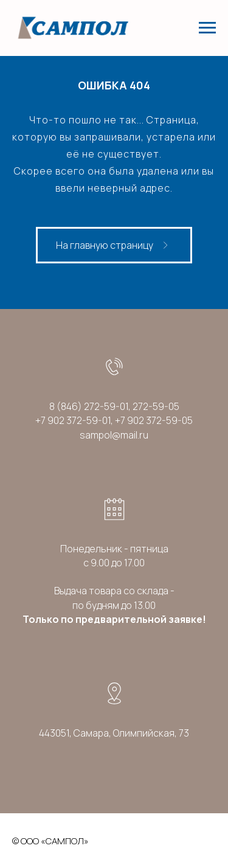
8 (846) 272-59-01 (89, 406)
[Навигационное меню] (207, 28)
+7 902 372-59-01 (73, 420)
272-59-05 (156, 406)
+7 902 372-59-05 (154, 420)
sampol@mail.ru (114, 435)
